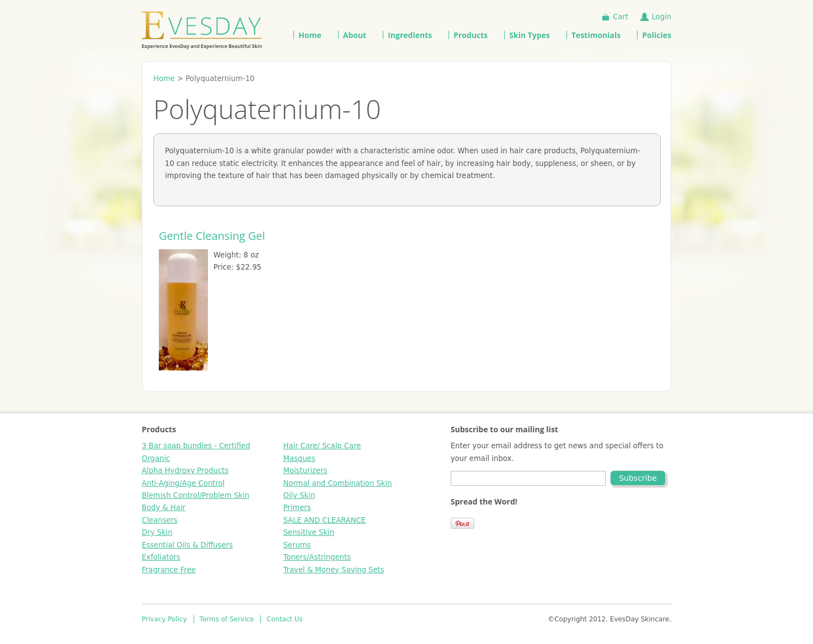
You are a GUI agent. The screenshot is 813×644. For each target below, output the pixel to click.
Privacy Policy (164, 619)
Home (310, 35)
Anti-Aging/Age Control (183, 483)
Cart (621, 17)
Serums (297, 545)
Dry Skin (157, 532)
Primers (297, 508)
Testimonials (596, 35)
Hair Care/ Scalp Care (322, 446)
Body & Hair (164, 508)
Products (470, 35)
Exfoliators (161, 557)
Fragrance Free (169, 570)
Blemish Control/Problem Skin (196, 495)
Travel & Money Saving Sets (334, 570)
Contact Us (285, 619)
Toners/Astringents (317, 557)
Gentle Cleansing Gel (212, 236)
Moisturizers (306, 471)
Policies (657, 35)
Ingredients (410, 35)
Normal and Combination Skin (338, 483)
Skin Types (529, 35)
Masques (299, 458)
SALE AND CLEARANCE (325, 520)
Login (661, 17)
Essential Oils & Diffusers (187, 545)
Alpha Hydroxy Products (185, 471)
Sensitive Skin (309, 532)
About (355, 35)
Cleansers (160, 520)
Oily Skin (299, 495)
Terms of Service (227, 619)
